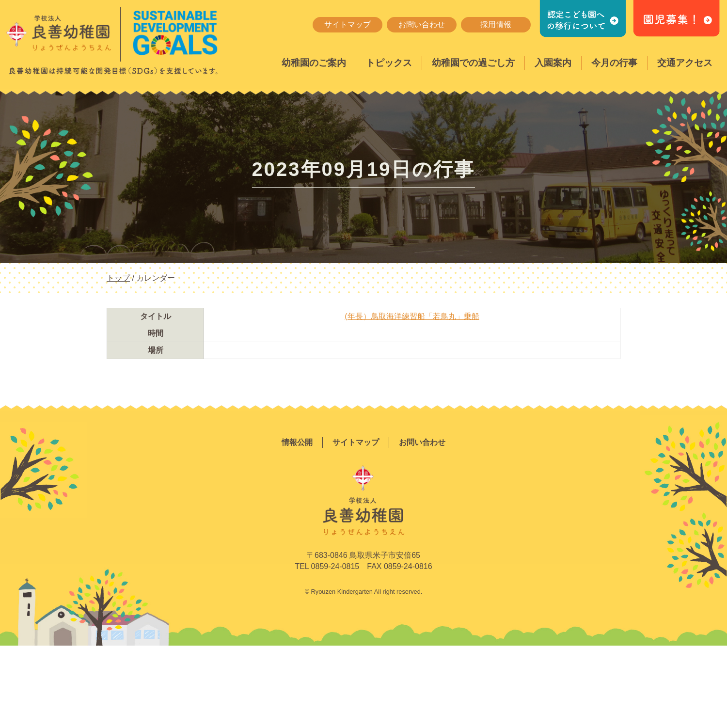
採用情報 (496, 24)
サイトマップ (348, 24)
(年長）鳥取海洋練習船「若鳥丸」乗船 (412, 316)
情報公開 (297, 442)
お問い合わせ (422, 24)
